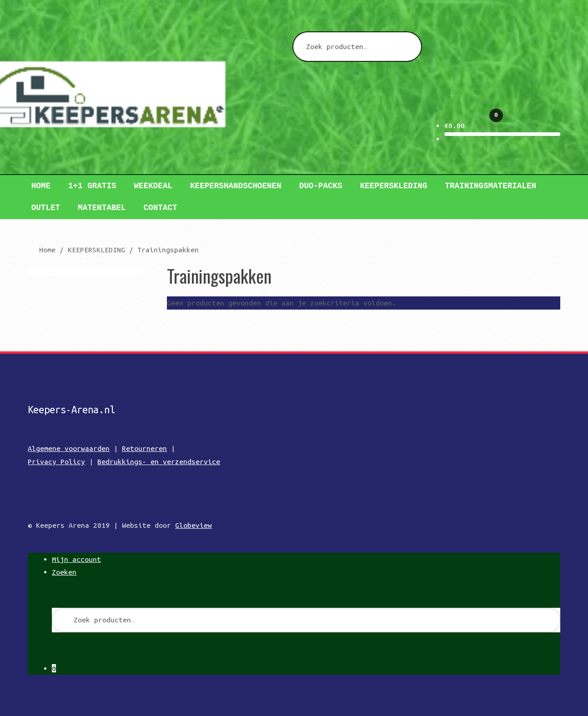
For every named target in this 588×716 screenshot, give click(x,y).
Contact (161, 208)
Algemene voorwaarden (69, 448)
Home (41, 186)
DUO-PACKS (321, 186)
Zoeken (64, 572)
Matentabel (102, 208)
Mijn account (76, 559)
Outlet (46, 208)
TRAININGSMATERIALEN (490, 186)
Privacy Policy (56, 461)
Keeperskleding (394, 186)
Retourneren (144, 448)
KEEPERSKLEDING (96, 250)
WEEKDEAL (153, 186)
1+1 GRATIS (92, 186)
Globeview (193, 525)
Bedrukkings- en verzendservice (159, 461)
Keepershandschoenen (236, 186)
